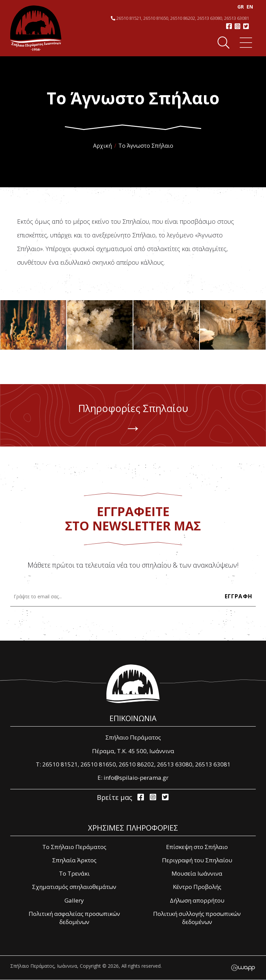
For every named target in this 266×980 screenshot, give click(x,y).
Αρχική (102, 146)
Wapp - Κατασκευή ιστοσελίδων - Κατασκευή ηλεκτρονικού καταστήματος (243, 968)
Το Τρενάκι (74, 874)
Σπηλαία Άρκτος (74, 860)
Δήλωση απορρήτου (197, 901)
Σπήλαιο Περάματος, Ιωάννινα (36, 28)
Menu (243, 43)
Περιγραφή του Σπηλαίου (197, 860)
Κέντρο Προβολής (197, 887)
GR (237, 7)
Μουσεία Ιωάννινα (197, 874)
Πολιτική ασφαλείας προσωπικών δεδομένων (74, 918)
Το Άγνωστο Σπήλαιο (146, 146)
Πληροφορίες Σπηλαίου (133, 421)
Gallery (74, 901)
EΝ (246, 7)
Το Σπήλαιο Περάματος (74, 847)
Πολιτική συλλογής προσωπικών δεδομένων (197, 918)
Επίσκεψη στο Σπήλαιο (197, 847)
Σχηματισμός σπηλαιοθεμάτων (74, 887)
